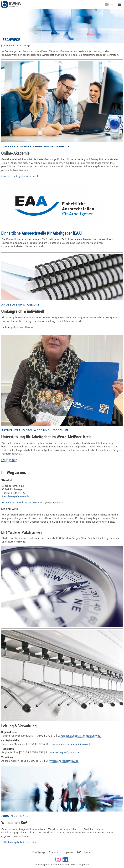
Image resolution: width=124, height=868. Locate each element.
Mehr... (42, 246)
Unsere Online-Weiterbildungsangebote (35, 146)
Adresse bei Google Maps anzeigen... (23, 502)
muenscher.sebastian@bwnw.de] (73, 744)
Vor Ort (14, 45)
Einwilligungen (39, 852)
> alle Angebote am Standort (18, 327)
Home (5, 45)
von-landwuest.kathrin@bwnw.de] (81, 736)
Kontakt (88, 852)
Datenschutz (55, 852)
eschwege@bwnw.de (17, 496)
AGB (79, 852)
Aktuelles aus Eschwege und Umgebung (35, 430)
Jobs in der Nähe (15, 816)
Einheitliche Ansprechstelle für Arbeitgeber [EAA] (41, 233)
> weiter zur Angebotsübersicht (20, 176)
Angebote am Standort (20, 305)
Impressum (69, 852)
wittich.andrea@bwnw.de (64, 761)
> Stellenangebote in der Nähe (19, 842)
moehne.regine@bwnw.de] (65, 752)
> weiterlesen (9, 460)
